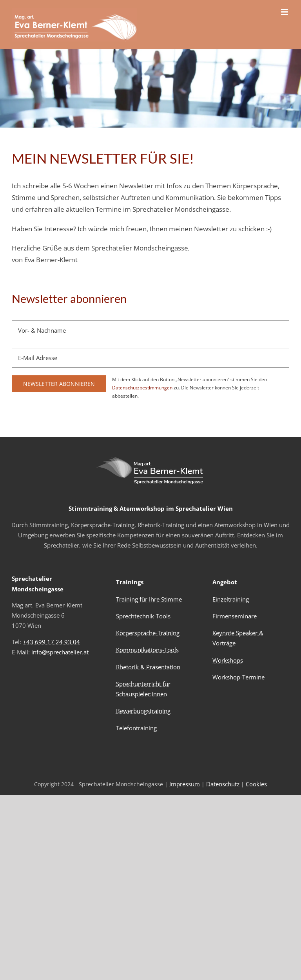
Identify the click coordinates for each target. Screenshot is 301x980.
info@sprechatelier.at (60, 652)
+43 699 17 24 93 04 (51, 642)
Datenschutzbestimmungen (142, 388)
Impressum (185, 784)
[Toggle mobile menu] (285, 12)
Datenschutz (223, 784)
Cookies (256, 784)
